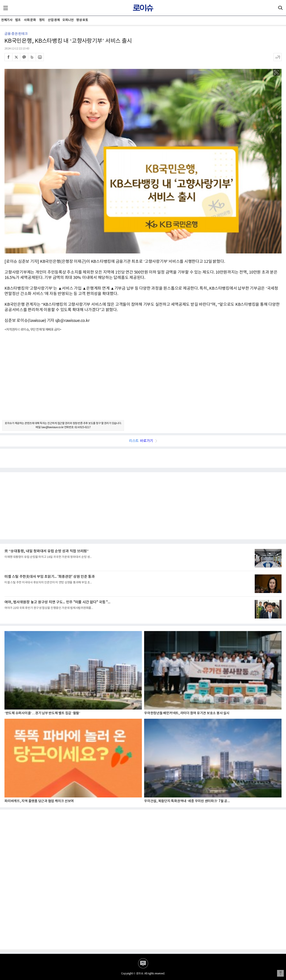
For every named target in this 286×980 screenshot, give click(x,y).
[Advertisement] (143, 380)
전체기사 (7, 20)
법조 (18, 20)
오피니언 (68, 20)
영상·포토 (82, 20)
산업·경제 (54, 20)
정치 (42, 20)
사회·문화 (30, 20)
